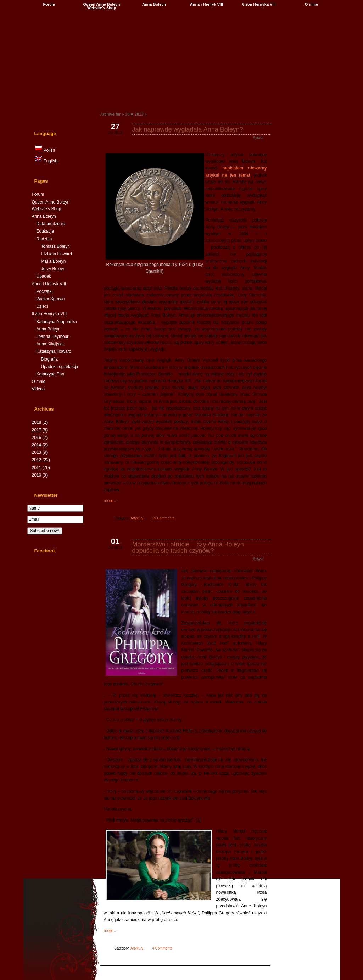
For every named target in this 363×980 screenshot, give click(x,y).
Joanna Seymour (52, 336)
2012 (41, 460)
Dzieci (42, 306)
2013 (40, 452)
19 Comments (163, 518)
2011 (41, 468)
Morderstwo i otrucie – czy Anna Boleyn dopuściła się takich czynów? (188, 547)
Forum (49, 4)
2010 (40, 475)
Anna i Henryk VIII (206, 4)
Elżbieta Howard (56, 254)
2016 (40, 438)
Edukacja (45, 231)
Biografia (49, 359)
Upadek (43, 276)
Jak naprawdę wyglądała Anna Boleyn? (187, 129)
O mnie (311, 4)
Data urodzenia (51, 224)
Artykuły (137, 518)
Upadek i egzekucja (59, 367)
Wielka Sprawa (50, 299)
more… (110, 501)
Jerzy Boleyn (53, 269)
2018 (40, 422)
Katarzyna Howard (54, 351)
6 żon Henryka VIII (259, 4)
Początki (44, 291)
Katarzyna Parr (50, 374)
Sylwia (258, 138)
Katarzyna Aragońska (56, 322)
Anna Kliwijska (50, 344)
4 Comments (162, 948)
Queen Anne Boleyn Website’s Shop (101, 6)
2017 (40, 430)
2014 (40, 445)
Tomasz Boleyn (55, 246)
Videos (38, 389)
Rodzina (44, 239)
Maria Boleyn (53, 261)
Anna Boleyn (154, 4)
